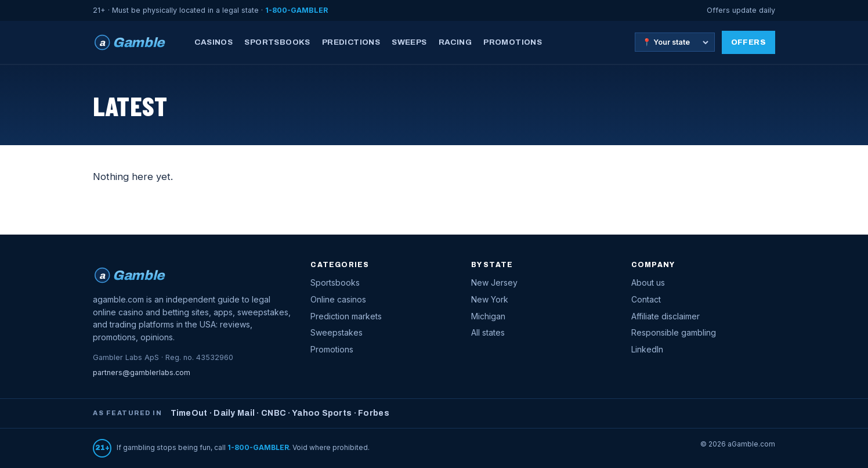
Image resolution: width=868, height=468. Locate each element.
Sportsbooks (277, 42)
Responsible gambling (674, 332)
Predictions (351, 42)
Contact (646, 299)
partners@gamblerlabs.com (142, 372)
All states (488, 332)
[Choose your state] (675, 42)
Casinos (214, 42)
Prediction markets (346, 316)
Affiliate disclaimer (666, 316)
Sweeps (409, 42)
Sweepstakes (337, 332)
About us (648, 282)
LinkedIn (647, 349)
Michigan (488, 316)
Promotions (513, 42)
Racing (455, 42)
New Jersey (494, 282)
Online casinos (338, 299)
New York (490, 299)
